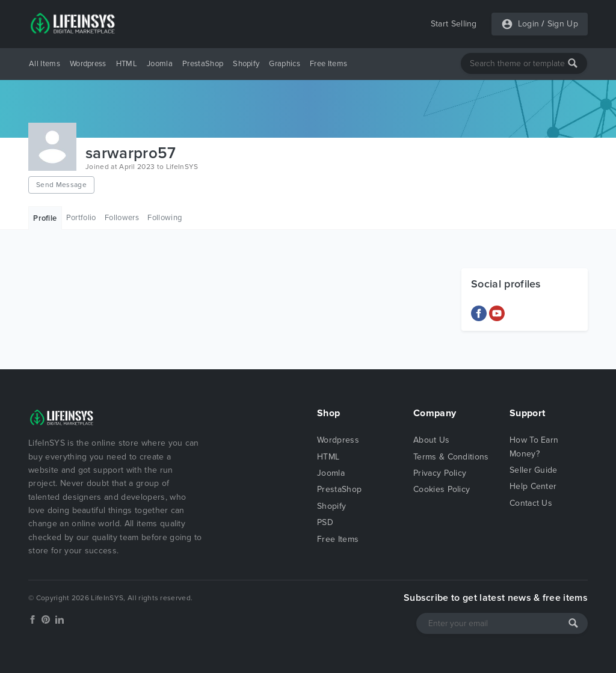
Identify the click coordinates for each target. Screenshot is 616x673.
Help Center (533, 486)
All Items (45, 64)
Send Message (61, 185)
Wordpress (88, 64)
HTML (127, 64)
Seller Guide (534, 470)
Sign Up (563, 24)
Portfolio (81, 218)
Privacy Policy (440, 473)
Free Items (328, 64)
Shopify (246, 64)
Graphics (285, 64)
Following (165, 218)
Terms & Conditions (451, 457)
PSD (325, 522)
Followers (122, 218)
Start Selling (454, 24)
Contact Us (531, 503)
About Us (432, 440)
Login (529, 24)
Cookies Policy (442, 489)
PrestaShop (203, 64)
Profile (45, 218)
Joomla (160, 64)
